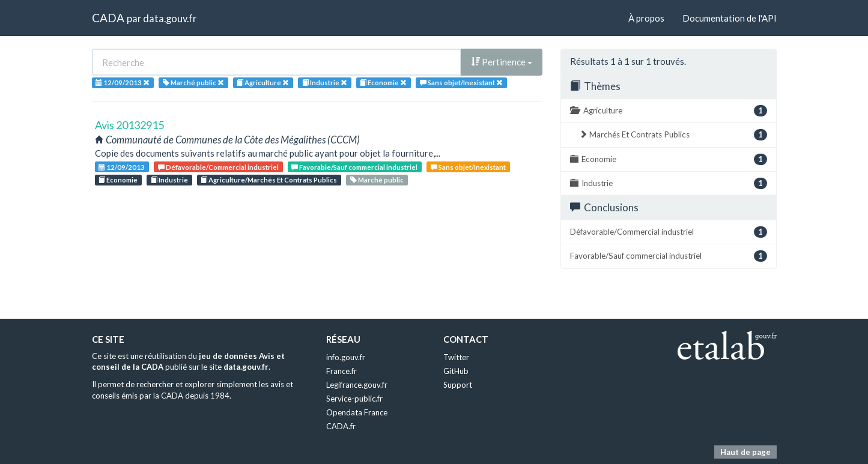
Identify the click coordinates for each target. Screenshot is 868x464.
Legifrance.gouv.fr (357, 385)
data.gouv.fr (170, 18)
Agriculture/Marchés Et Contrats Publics (269, 180)
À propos (646, 18)
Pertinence (502, 62)
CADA (108, 18)
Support (458, 385)
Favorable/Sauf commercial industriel (354, 167)
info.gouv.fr (346, 357)
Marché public (377, 180)
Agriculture (669, 111)
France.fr (341, 371)
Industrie (169, 180)
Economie (118, 180)
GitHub (456, 371)
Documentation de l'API (730, 18)
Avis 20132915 (129, 125)
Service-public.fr (354, 399)
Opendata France (357, 412)
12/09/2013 (122, 167)
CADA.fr (341, 426)
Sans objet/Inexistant (468, 167)
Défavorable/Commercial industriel (218, 167)
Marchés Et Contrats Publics (673, 135)
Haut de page (745, 452)
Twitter (456, 357)
